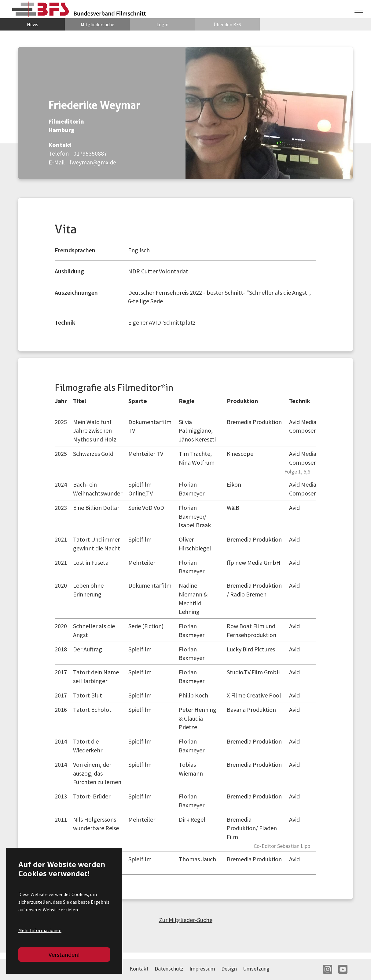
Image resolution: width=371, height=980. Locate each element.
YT (343, 969)
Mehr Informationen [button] (40, 930)
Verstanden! (64, 955)
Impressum (202, 969)
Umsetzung (256, 969)
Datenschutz (169, 969)
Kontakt (139, 969)
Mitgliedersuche (97, 24)
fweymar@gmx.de (93, 162)
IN (328, 969)
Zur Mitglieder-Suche (186, 920)
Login (162, 24)
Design (229, 969)
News (33, 24)
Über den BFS (227, 24)
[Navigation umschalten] (359, 13)
